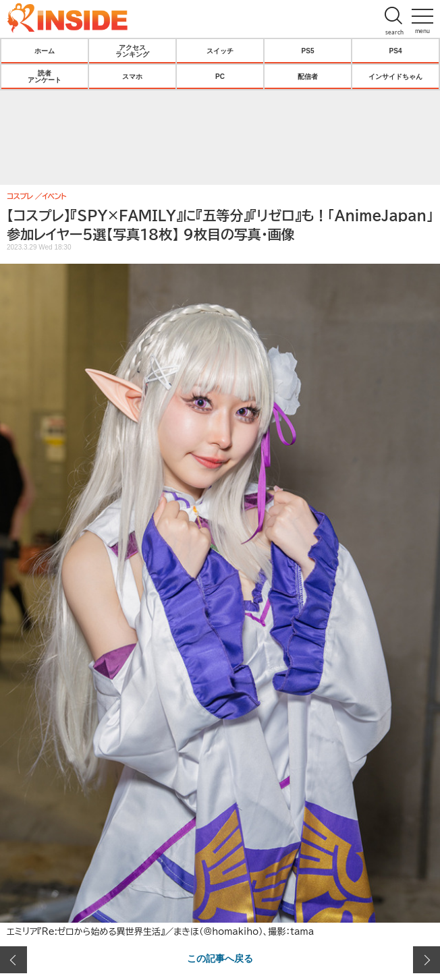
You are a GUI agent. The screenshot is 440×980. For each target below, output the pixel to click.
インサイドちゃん (395, 76)
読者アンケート (45, 76)
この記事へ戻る (220, 958)
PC (220, 76)
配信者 (308, 76)
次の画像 (427, 960)
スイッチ (220, 51)
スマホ (132, 76)
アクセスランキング (132, 51)
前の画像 (13, 960)
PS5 (308, 51)
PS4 (396, 51)
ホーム (45, 51)
